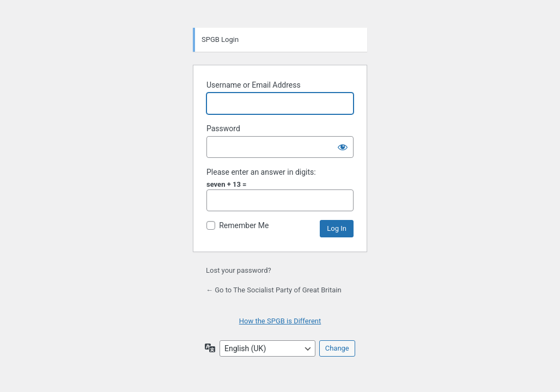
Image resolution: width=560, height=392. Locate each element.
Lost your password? (239, 270)
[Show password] (343, 147)
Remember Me (244, 225)
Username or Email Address (254, 85)
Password (223, 128)
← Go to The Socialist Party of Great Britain (274, 290)
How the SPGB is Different (280, 321)
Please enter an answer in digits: (261, 172)
